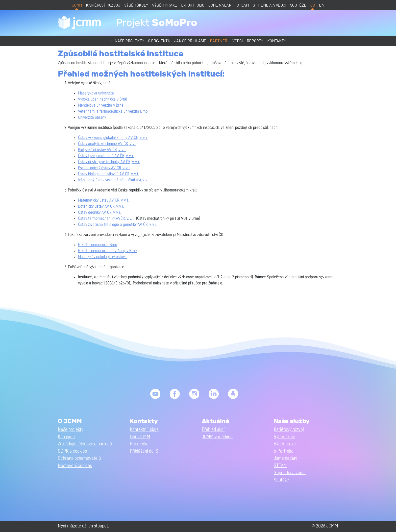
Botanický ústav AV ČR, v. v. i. (101, 206)
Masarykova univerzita (96, 93)
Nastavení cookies (75, 466)
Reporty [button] (255, 41)
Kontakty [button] (277, 41)
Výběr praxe (165, 5)
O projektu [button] (159, 41)
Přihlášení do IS (144, 451)
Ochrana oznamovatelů (79, 458)
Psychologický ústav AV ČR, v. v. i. (104, 168)
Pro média (139, 444)
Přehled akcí (213, 430)
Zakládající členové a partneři (85, 444)
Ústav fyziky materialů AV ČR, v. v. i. (106, 156)
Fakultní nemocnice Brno (98, 245)
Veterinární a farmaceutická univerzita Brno (113, 111)
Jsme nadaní (220, 5)
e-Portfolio (193, 5)
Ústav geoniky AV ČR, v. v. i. (99, 212)
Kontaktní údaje (144, 430)
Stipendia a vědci (269, 5)
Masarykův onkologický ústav (102, 257)
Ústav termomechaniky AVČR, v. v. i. (106, 219)
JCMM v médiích (217, 437)
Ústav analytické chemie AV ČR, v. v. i (107, 144)
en (322, 5)
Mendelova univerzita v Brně (101, 105)
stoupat (101, 526)
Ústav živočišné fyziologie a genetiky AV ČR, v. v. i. (117, 225)
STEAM (243, 5)
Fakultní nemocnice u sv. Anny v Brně (107, 251)
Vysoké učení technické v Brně (103, 99)
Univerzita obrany (92, 117)
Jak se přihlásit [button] (190, 41)
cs (313, 5)
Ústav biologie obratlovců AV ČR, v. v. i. (108, 174)
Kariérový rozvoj (103, 5)
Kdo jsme (66, 437)
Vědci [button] (238, 41)
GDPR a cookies (72, 451)
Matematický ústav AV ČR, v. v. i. (103, 200)
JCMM (77, 5)
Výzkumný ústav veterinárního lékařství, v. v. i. (114, 180)
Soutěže (298, 5)
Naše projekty (71, 430)
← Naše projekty (127, 41)
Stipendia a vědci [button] (290, 473)
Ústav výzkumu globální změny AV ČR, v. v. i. (113, 138)
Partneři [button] (219, 41)
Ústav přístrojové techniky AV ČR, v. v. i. (109, 162)
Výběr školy (136, 5)
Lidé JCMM (140, 437)
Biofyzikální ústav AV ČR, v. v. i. (102, 150)
